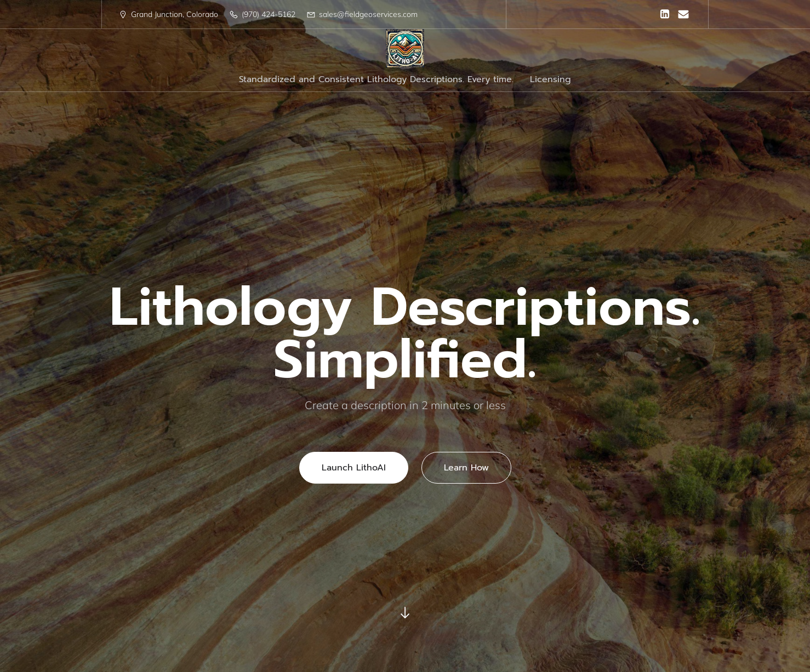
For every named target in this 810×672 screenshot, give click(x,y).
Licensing (551, 79)
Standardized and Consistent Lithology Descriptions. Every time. (376, 79)
